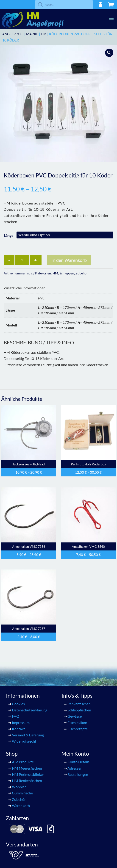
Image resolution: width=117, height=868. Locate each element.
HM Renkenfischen (27, 781)
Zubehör (82, 273)
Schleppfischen (79, 710)
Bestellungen (78, 774)
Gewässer (75, 716)
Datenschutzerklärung (30, 710)
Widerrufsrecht (24, 741)
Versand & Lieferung (28, 735)
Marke (32, 34)
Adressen (75, 768)
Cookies (18, 704)
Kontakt (18, 729)
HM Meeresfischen (27, 768)
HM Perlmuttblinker (28, 774)
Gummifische (22, 793)
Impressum (21, 723)
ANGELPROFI (13, 34)
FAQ (16, 716)
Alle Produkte (23, 762)
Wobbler (19, 787)
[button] (109, 53)
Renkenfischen (79, 704)
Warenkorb (21, 806)
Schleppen (67, 273)
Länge (9, 235)
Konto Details (78, 762)
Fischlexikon (77, 723)
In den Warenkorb (69, 260)
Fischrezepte (78, 729)
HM (44, 34)
